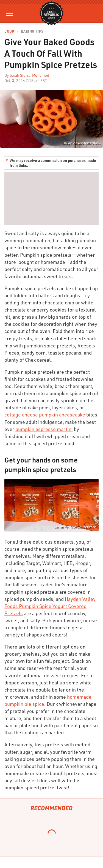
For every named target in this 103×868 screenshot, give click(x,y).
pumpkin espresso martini (44, 429)
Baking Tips (32, 31)
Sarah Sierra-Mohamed (29, 75)
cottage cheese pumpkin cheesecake (45, 415)
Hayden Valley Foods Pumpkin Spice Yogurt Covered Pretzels (50, 606)
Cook (9, 31)
